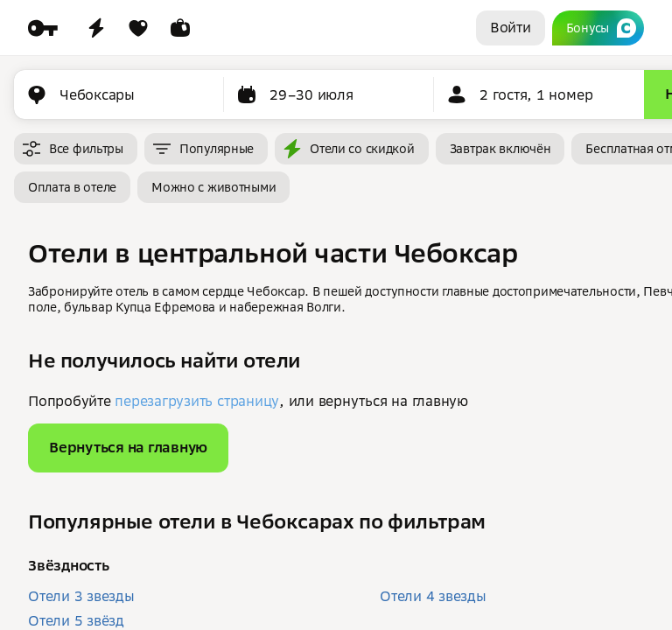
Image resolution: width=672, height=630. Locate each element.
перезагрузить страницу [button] (197, 401)
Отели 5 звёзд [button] (76, 620)
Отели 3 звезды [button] (81, 596)
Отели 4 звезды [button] (433, 596)
